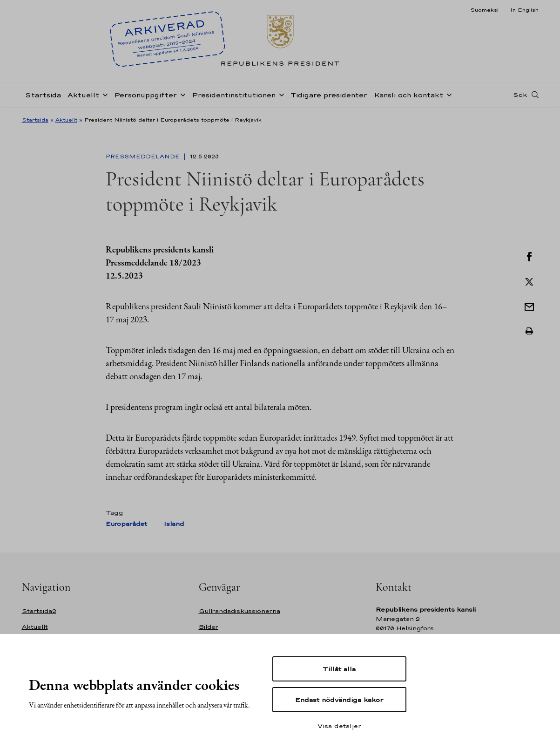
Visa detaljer (339, 726)
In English (524, 10)
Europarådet (126, 524)
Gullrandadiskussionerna (240, 611)
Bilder (209, 627)
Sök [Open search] (520, 95)
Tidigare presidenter (329, 95)
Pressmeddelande (144, 157)
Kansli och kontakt (408, 95)
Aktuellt (83, 95)
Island (174, 524)
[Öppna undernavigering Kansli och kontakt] (447, 94)
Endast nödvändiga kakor (339, 700)
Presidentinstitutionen (234, 95)
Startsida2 (39, 611)
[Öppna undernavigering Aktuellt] (103, 94)
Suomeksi (484, 10)
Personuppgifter (145, 95)
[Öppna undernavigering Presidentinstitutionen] (280, 94)
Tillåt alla (339, 669)
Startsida (43, 95)
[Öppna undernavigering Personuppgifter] (181, 94)
